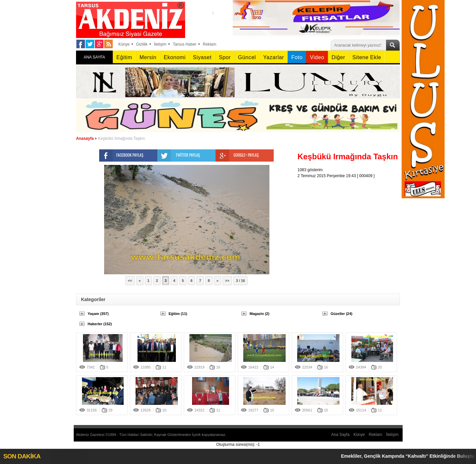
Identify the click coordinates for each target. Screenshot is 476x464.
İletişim (160, 44)
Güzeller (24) (341, 314)
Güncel (247, 57)
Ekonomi (175, 57)
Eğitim (124, 57)
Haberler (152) (100, 324)
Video (317, 57)
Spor (225, 57)
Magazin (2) (259, 314)
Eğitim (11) (178, 314)
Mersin (148, 57)
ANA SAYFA (94, 57)
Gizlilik (142, 44)
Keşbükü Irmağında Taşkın (121, 138)
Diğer (338, 57)
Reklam (210, 44)
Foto (297, 57)
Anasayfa (85, 138)
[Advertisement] (350, 220)
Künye (124, 44)
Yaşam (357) (98, 314)
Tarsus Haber (185, 44)
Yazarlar (274, 57)
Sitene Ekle (367, 57)
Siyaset (202, 57)
